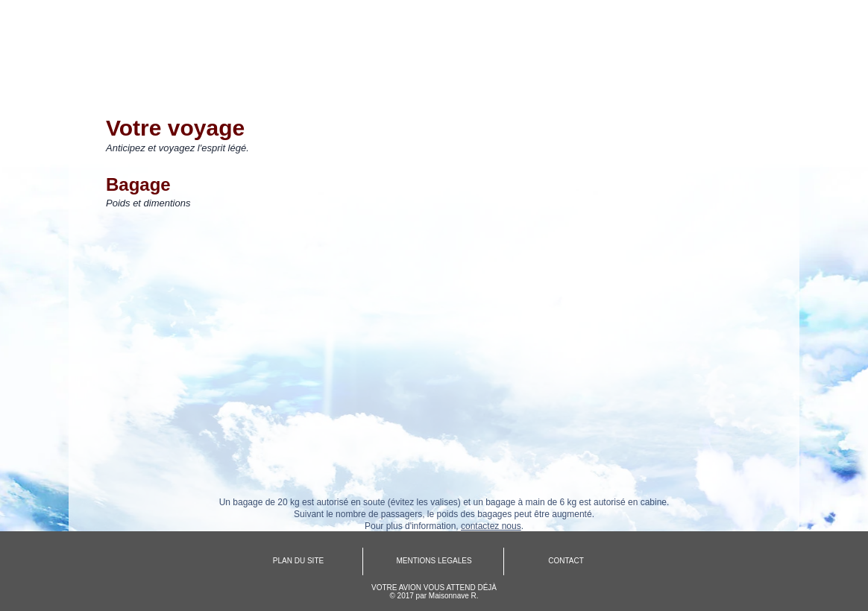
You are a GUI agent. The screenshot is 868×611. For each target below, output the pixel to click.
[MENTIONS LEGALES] (434, 561)
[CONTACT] (566, 561)
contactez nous (491, 526)
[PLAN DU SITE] (298, 561)
